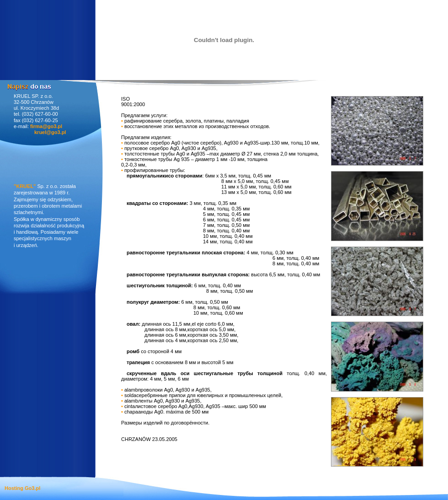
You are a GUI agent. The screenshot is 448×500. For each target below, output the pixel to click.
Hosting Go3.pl (22, 488)
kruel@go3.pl (50, 132)
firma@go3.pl (46, 126)
